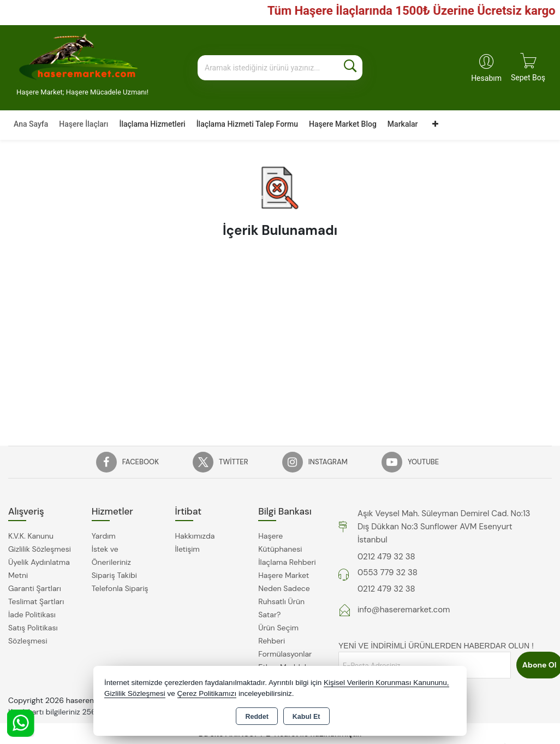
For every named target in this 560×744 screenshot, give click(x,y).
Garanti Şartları (35, 588)
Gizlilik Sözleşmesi (40, 549)
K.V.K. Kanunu (31, 536)
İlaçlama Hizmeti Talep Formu (247, 124)
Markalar (403, 124)
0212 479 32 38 (386, 557)
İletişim (187, 549)
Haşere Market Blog (343, 124)
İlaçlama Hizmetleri (152, 124)
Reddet (257, 717)
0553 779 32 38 (388, 572)
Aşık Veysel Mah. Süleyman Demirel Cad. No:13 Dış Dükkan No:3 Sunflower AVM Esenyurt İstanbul (444, 527)
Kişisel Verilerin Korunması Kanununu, (386, 683)
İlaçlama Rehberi (287, 562)
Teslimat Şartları (36, 601)
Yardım (104, 536)
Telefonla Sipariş (120, 588)
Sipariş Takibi (114, 575)
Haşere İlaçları (84, 124)
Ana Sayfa (31, 124)
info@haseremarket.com (404, 610)
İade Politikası (32, 615)
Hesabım (486, 78)
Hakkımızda (195, 536)
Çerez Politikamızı (207, 693)
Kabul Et (306, 717)
